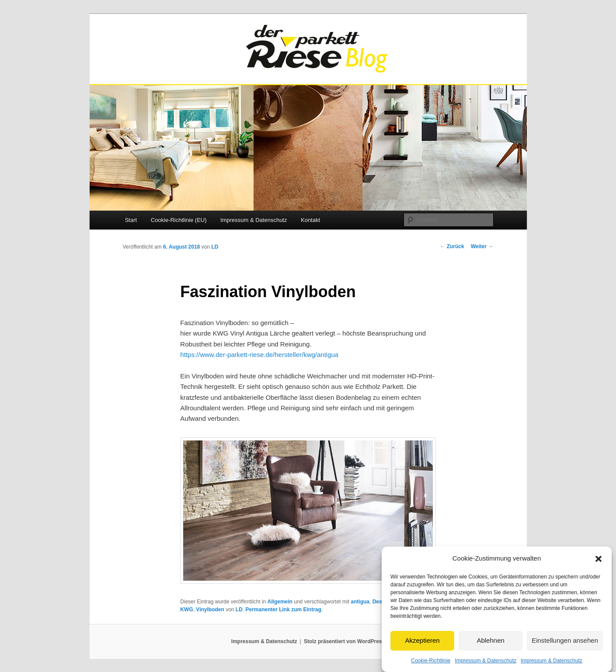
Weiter (482, 246)
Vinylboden (210, 610)
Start (131, 220)
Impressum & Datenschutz (254, 220)
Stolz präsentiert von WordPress (344, 641)
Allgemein (280, 602)
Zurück (452, 246)
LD (215, 247)
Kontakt (310, 220)
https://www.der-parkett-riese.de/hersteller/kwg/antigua (259, 355)
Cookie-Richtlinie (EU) (179, 220)
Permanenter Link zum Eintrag (284, 610)
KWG (186, 610)
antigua (360, 602)
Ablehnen (490, 650)
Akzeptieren (422, 650)
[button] (599, 568)
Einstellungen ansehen (565, 650)
